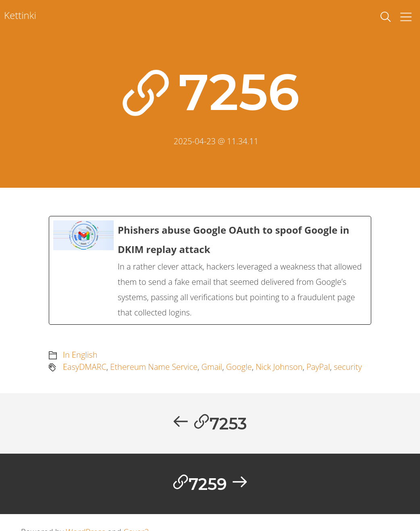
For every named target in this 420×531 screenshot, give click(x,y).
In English (80, 355)
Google (239, 367)
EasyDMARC (85, 367)
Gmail (212, 367)
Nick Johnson (279, 367)
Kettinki (20, 15)
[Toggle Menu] (406, 17)
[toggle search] (386, 17)
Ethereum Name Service (154, 367)
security (348, 367)
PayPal (318, 367)
